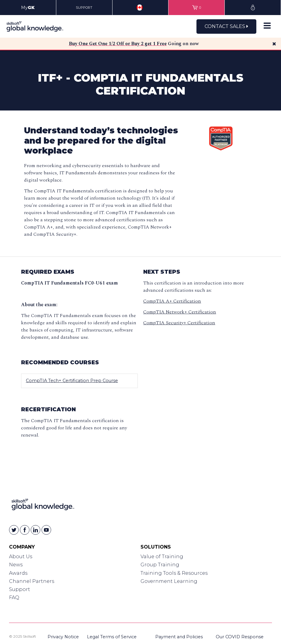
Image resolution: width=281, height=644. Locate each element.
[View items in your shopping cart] (196, 8)
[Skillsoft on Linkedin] (36, 530)
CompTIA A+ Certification (172, 301)
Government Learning (169, 581)
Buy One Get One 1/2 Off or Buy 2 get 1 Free (118, 44)
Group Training (160, 565)
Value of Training (162, 557)
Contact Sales (226, 26)
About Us (21, 557)
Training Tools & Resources (174, 573)
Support (20, 589)
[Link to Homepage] (43, 506)
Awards (18, 573)
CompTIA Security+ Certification (179, 323)
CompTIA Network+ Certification (180, 312)
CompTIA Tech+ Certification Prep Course (72, 381)
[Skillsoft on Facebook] (25, 530)
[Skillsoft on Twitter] (14, 530)
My (28, 8)
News (16, 565)
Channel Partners (32, 581)
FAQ (14, 597)
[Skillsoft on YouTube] (46, 530)
